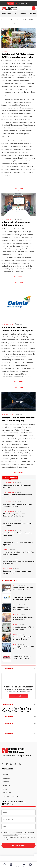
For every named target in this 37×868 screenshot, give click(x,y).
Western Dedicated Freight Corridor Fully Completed (17, 524)
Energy (15, 625)
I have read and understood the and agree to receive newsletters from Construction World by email (19, 836)
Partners (6, 782)
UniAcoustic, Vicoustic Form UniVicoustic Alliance (23, 589)
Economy (16, 585)
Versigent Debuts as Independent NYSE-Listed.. (22, 608)
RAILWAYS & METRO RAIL (8, 483)
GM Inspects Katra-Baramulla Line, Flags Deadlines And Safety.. (17, 505)
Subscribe (11, 3)
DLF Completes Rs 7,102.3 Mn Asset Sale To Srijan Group (18, 544)
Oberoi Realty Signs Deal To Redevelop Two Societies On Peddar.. (18, 553)
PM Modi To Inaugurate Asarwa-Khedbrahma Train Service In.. (14, 515)
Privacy (6, 789)
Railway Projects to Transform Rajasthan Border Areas (17, 534)
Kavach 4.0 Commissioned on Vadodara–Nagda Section (18, 496)
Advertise (32, 14)
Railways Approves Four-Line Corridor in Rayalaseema (17, 486)
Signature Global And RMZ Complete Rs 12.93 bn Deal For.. (17, 572)
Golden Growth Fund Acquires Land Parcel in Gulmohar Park (18, 563)
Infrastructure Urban (14, 20)
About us (7, 778)
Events (23, 14)
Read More (18, 277)
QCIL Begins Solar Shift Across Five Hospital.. (24, 648)
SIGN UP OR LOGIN (22, 3)
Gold (16, 14)
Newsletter (7, 793)
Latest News (6, 14)
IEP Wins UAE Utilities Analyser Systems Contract (23, 618)
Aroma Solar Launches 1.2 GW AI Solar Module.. (23, 628)
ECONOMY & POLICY (7, 559)
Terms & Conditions (11, 796)
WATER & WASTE (28, 20)
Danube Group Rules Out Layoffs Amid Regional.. (22, 658)
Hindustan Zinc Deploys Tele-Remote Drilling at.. (23, 638)
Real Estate (6, 540)
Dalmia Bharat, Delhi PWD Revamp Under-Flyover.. (22, 599)
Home (3, 20)
